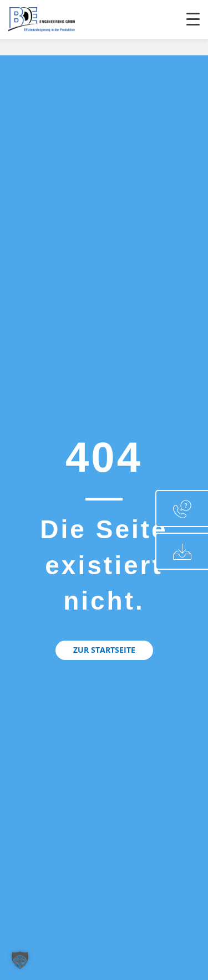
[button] (104, 650)
